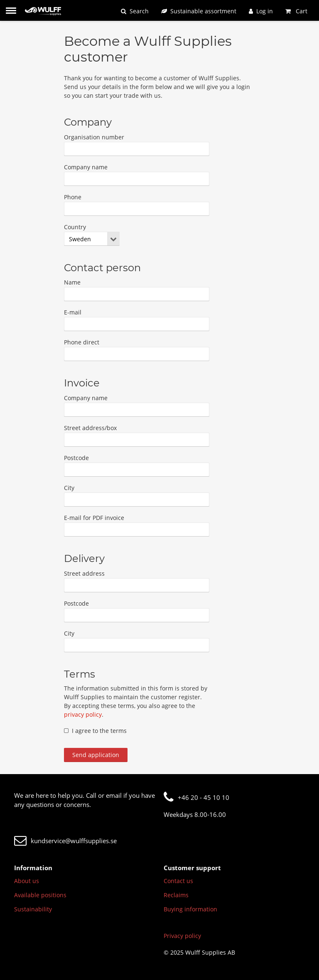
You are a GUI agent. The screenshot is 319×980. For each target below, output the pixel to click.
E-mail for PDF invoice (94, 518)
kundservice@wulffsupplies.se (65, 841)
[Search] (135, 11)
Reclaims (176, 895)
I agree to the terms (95, 731)
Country (75, 227)
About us (27, 881)
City (69, 488)
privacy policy (83, 714)
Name (72, 282)
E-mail (73, 312)
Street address (84, 573)
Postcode (76, 458)
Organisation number (94, 137)
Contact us (178, 881)
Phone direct (82, 342)
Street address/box (90, 428)
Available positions (40, 895)
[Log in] (261, 11)
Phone (73, 197)
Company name (86, 167)
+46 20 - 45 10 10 (196, 797)
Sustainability (33, 909)
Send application (96, 755)
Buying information (190, 909)
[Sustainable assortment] (199, 11)
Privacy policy (182, 936)
